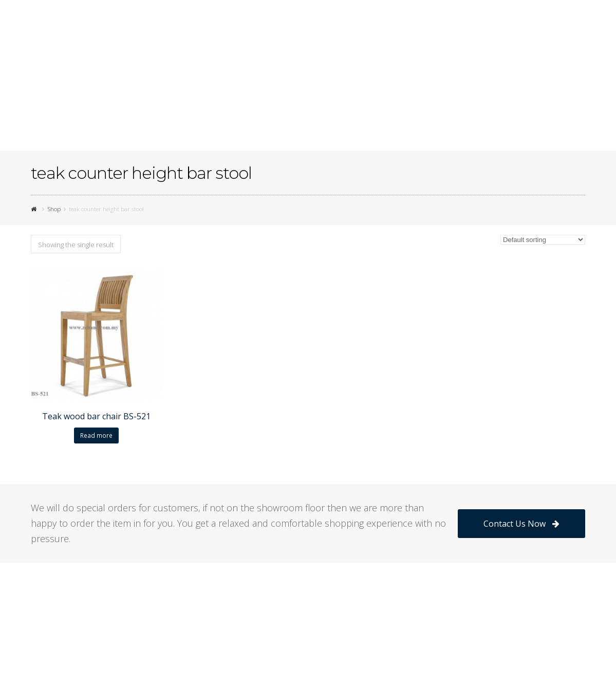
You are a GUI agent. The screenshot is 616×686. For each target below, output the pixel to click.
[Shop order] (543, 240)
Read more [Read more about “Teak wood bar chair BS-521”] (96, 435)
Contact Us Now (521, 524)
